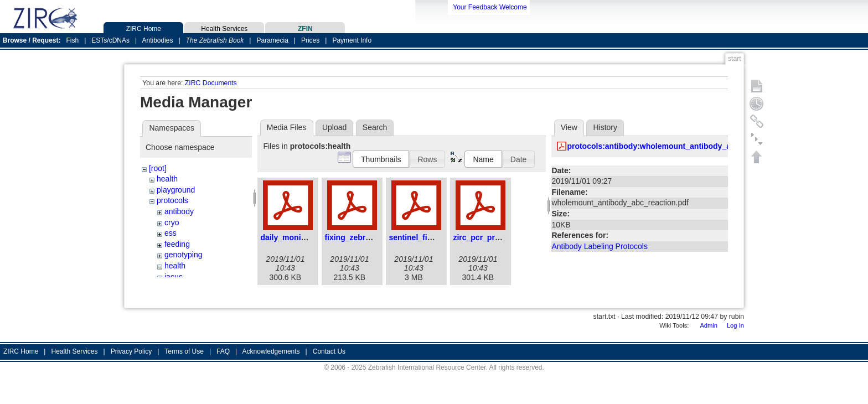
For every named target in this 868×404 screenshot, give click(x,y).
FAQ (223, 351)
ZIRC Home (143, 27)
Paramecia (272, 40)
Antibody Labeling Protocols (600, 246)
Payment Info (352, 40)
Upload (334, 127)
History (605, 127)
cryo (172, 222)
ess (170, 233)
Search (375, 127)
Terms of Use (184, 351)
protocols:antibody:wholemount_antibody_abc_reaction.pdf (678, 146)
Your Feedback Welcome (490, 7)
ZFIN (305, 27)
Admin (709, 325)
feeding (177, 244)
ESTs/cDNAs (110, 40)
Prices (310, 40)
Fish (73, 40)
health (167, 179)
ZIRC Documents (211, 83)
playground (176, 190)
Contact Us (329, 351)
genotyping (184, 255)
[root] (158, 168)
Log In (735, 325)
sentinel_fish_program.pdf (437, 237)
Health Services (224, 27)
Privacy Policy (131, 351)
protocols (172, 200)
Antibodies (157, 40)
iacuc (174, 277)
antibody (179, 211)
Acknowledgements (271, 351)
